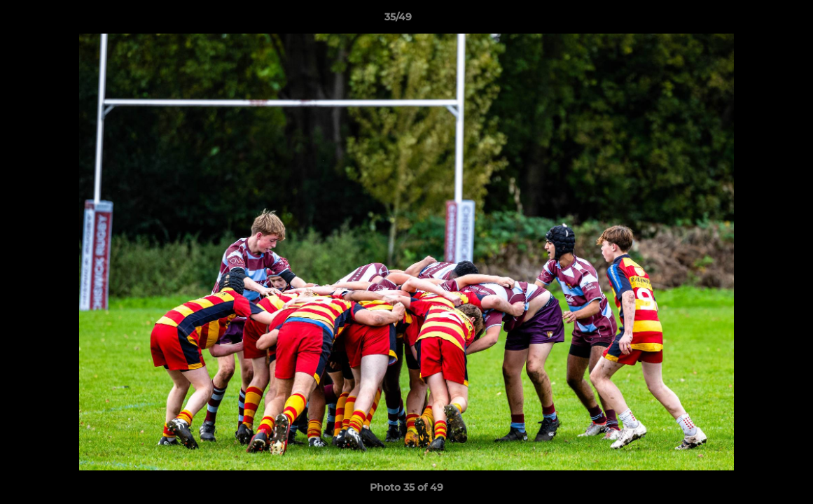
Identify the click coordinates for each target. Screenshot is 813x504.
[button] (754, 20)
